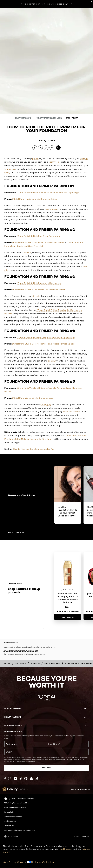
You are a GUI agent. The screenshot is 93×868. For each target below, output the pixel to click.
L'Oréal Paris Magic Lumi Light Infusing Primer (35, 199)
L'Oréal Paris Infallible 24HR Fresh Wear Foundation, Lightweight (48, 192)
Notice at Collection (42, 862)
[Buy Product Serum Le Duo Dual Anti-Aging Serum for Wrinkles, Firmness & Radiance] (68, 617)
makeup (84, 158)
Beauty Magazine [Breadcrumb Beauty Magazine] (23, 118)
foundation (10, 169)
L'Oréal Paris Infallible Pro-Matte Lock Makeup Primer (39, 290)
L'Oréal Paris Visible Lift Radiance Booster (33, 398)
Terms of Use (9, 826)
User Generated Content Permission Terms (20, 830)
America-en (11, 836)
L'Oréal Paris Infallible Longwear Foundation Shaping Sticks (46, 337)
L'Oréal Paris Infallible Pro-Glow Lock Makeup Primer (38, 243)
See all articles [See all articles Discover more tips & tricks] (16, 532)
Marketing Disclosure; (31, 759)
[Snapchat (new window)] (31, 779)
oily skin (36, 296)
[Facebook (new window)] (5, 779)
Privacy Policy (9, 812)
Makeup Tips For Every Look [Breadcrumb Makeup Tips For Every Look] (49, 118)
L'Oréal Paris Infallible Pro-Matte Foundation (39, 283)
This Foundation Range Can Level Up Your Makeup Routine (24, 654)
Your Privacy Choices (17, 862)
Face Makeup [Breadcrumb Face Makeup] (72, 118)
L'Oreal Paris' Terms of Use (65, 757)
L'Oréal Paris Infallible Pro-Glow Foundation (38, 236)
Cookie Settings (10, 821)
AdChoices (66, 849)
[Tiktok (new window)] (37, 779)
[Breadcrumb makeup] (35, 664)
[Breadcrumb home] (8, 664)
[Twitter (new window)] (21, 779)
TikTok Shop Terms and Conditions (17, 803)
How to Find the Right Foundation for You (34, 449)
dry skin (27, 253)
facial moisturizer (71, 411)
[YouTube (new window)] (15, 779)
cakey (7, 172)
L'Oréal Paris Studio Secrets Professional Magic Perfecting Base (44, 344)
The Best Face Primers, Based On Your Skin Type (21, 651)
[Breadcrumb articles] (21, 664)
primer (35, 158)
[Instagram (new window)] (10, 779)
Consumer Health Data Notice (15, 807)
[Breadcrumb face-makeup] (52, 664)
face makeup (51, 209)
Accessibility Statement (13, 817)
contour (52, 361)
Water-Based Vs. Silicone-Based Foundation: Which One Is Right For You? (30, 647)
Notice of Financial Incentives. (24, 761)
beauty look (54, 162)
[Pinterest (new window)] (26, 779)
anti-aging (46, 404)
